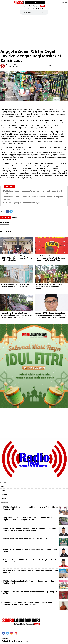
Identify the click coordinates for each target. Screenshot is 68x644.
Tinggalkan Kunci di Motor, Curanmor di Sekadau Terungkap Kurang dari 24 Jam (30, 593)
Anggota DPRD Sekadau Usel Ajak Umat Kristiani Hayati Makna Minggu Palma (30, 550)
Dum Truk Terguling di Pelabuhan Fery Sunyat (22, 203)
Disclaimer (18, 641)
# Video (3, 498)
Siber (11, 641)
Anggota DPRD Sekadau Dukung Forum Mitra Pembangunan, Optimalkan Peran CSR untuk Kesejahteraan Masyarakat (51, 315)
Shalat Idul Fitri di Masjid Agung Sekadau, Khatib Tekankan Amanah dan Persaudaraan (30, 571)
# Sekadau (4, 494)
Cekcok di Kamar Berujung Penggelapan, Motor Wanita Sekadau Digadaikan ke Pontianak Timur (50, 258)
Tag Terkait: (6, 217)
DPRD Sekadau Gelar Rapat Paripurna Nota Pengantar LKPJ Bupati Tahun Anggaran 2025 (30, 508)
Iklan (26, 641)
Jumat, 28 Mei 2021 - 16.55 (12, 66)
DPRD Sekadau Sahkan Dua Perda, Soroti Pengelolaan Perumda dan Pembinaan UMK (28, 582)
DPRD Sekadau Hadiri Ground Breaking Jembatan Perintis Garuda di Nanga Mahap (51, 287)
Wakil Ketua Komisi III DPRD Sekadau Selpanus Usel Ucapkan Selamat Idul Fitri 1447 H (29, 561)
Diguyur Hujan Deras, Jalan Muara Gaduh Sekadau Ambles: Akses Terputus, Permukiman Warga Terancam (16, 315)
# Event (3, 487)
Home (2, 47)
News (6, 47)
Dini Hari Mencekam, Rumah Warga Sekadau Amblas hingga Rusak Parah (15, 286)
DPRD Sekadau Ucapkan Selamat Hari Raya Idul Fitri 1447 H (25, 539)
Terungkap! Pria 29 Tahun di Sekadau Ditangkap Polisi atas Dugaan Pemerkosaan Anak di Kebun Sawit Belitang (28, 603)
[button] (66, 1)
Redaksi (5, 641)
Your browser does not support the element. (34, 12)
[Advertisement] (34, 30)
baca (48, 66)
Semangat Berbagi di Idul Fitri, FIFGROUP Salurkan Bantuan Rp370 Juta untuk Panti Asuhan (16, 258)
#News (14, 217)
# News (3, 490)
